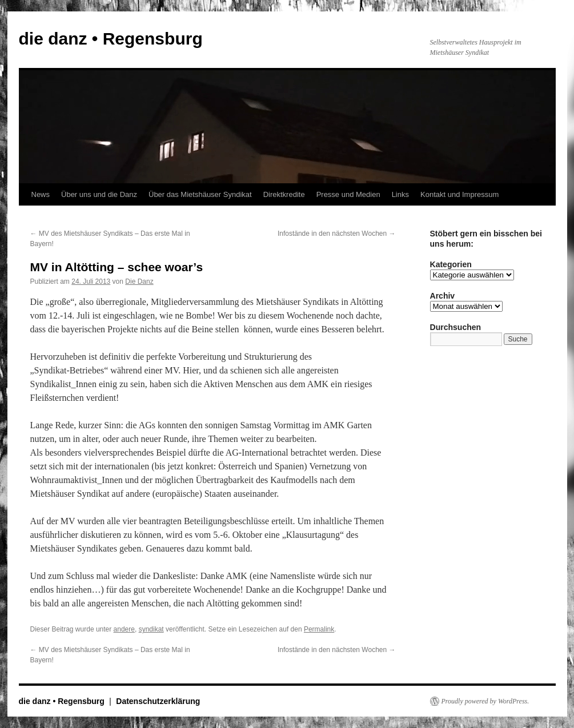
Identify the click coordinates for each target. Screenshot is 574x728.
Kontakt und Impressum (459, 194)
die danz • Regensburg (111, 39)
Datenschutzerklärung (158, 701)
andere (124, 629)
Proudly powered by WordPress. (485, 701)
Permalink (319, 629)
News (41, 194)
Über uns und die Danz (99, 194)
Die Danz (139, 281)
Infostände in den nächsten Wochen (337, 234)
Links (400, 194)
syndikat (151, 629)
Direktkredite (284, 194)
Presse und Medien (348, 194)
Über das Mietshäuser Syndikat (200, 194)
